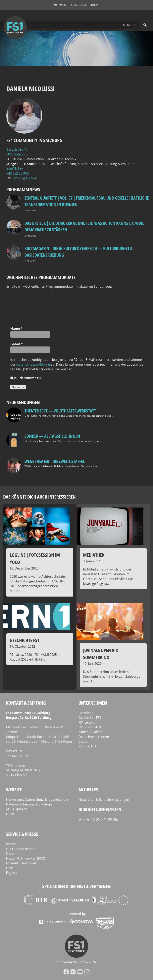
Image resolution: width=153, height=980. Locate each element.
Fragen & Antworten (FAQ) (25, 858)
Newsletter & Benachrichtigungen (104, 800)
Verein (83, 741)
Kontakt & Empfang (26, 703)
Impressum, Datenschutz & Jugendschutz (37, 800)
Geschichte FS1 (90, 718)
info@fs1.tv (60, 5)
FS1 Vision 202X (90, 727)
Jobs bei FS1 (87, 746)
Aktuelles (88, 789)
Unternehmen (93, 703)
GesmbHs (86, 713)
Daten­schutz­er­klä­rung (33, 364)
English (94, 5)
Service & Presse (22, 834)
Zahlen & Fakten (91, 732)
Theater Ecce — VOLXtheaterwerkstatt (60, 411)
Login (10, 814)
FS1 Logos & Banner (21, 849)
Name (16, 329)
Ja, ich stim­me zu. (26, 378)
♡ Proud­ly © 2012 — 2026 (76, 962)
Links (10, 868)
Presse (11, 844)
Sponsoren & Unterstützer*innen (76, 886)
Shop (10, 854)
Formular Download (21, 863)
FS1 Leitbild (87, 722)
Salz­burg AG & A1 (25, 178)
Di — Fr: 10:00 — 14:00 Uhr (98, 819)
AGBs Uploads (17, 809)
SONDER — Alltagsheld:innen (52, 436)
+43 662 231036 (78, 5)
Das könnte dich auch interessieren (39, 497)
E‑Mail (17, 344)
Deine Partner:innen (94, 737)
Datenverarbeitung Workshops (29, 804)
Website (14, 789)
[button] (127, 25)
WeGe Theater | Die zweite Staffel (55, 461)
